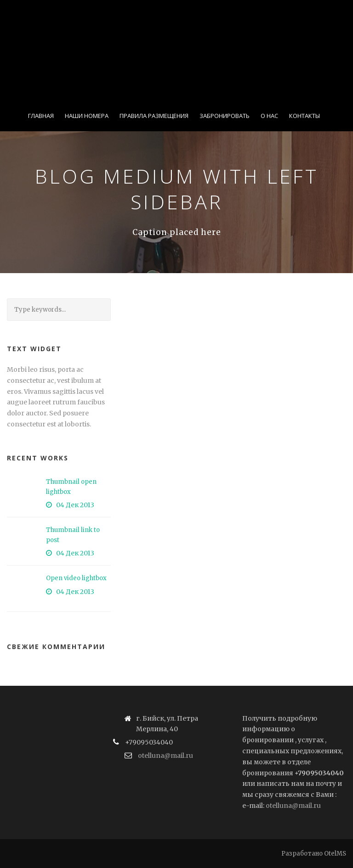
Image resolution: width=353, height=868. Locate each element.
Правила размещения (154, 116)
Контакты (305, 116)
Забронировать (225, 116)
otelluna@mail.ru (165, 756)
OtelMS (335, 854)
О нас (269, 116)
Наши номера (87, 116)
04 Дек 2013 (75, 505)
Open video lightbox (76, 578)
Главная (41, 116)
